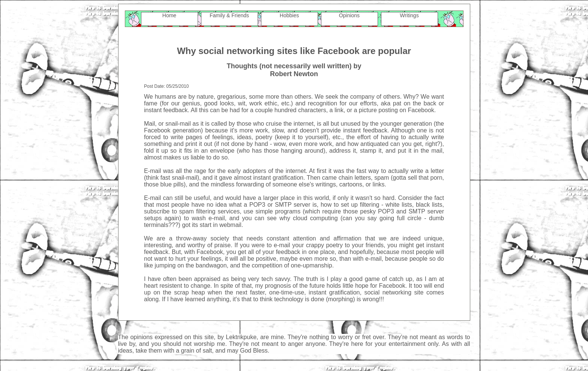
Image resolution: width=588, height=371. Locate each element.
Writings (409, 15)
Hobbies (289, 15)
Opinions (349, 15)
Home (169, 15)
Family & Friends (229, 15)
